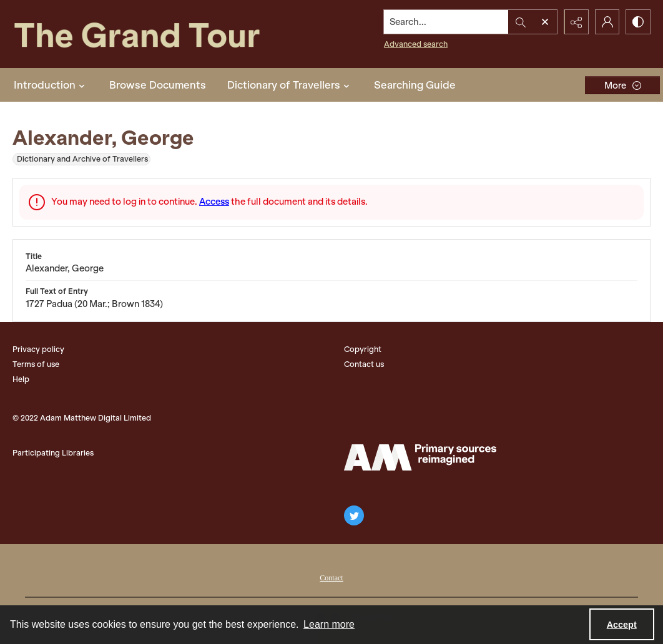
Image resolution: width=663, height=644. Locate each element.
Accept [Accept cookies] (622, 625)
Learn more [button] (329, 624)
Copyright (363, 349)
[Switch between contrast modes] (638, 22)
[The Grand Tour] (160, 34)
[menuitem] (331, 577)
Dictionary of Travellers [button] (290, 85)
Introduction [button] (51, 85)
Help (21, 379)
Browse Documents (158, 85)
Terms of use (36, 364)
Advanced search (415, 44)
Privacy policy (38, 349)
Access (214, 202)
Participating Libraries (53, 453)
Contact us (364, 364)
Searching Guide (415, 85)
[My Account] (607, 22)
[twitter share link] (354, 515)
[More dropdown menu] (622, 85)
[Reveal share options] (576, 22)
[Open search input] (544, 22)
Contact (331, 578)
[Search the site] (446, 22)
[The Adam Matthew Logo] (420, 457)
